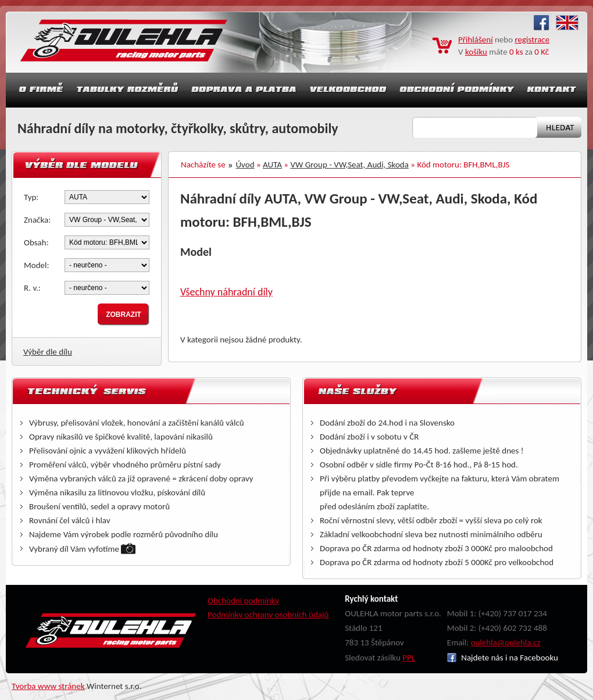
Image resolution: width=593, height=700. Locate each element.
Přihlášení (476, 40)
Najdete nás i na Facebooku (503, 658)
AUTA (272, 165)
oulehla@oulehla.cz (506, 642)
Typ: (31, 197)
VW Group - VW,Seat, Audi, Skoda (349, 165)
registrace (533, 40)
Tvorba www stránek (48, 686)
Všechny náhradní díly (226, 292)
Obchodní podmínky (243, 601)
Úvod (245, 165)
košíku (476, 52)
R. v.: (32, 288)
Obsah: (36, 242)
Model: (37, 265)
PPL (409, 658)
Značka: (37, 220)
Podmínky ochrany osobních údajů (268, 615)
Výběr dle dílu (48, 352)
